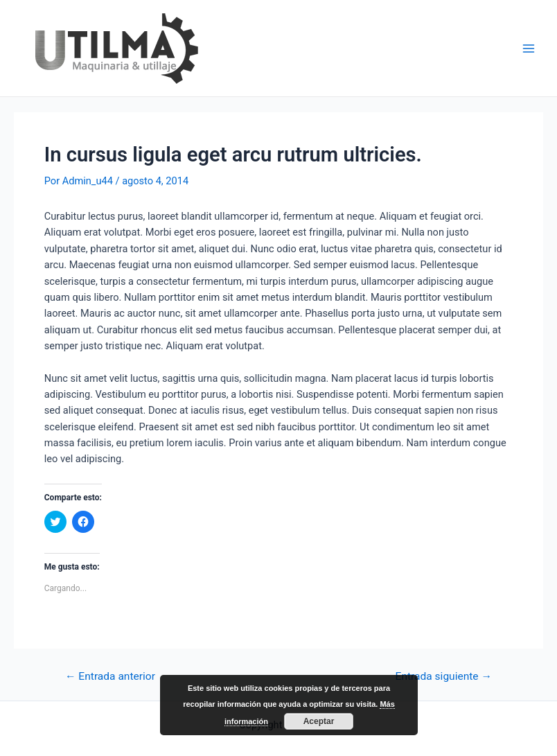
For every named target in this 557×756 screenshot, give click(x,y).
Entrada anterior (110, 677)
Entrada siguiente (444, 677)
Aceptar (319, 721)
